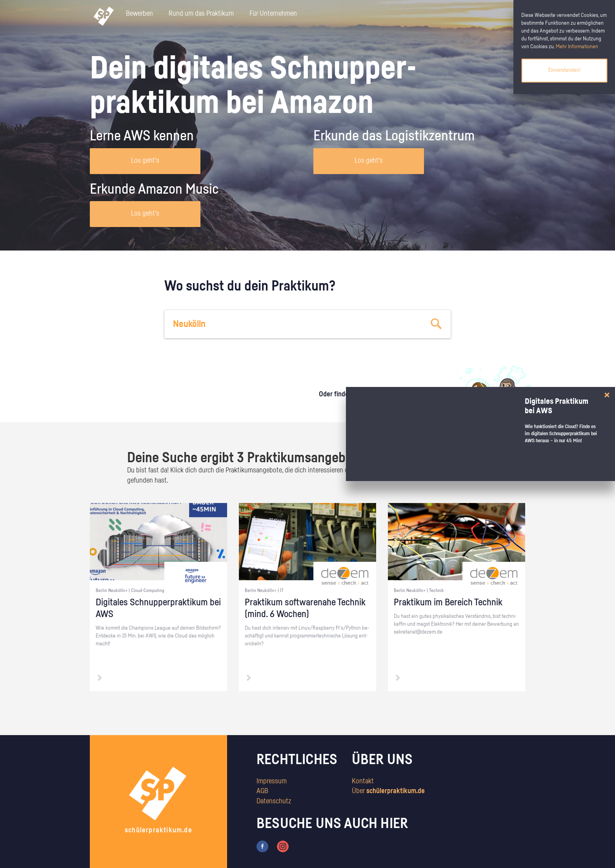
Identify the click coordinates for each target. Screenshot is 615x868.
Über (388, 791)
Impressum (272, 781)
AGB (262, 791)
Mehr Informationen (577, 47)
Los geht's (145, 161)
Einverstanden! (564, 70)
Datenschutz (274, 801)
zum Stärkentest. (408, 402)
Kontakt (363, 781)
